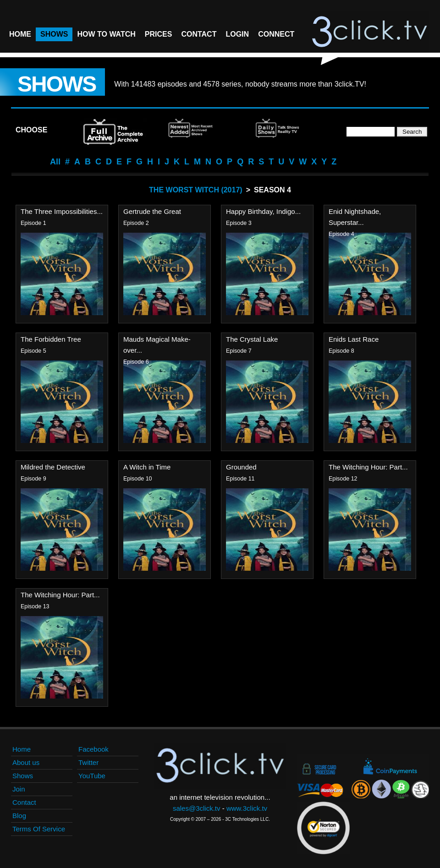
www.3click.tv (247, 808)
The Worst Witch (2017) (196, 190)
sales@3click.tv (197, 808)
